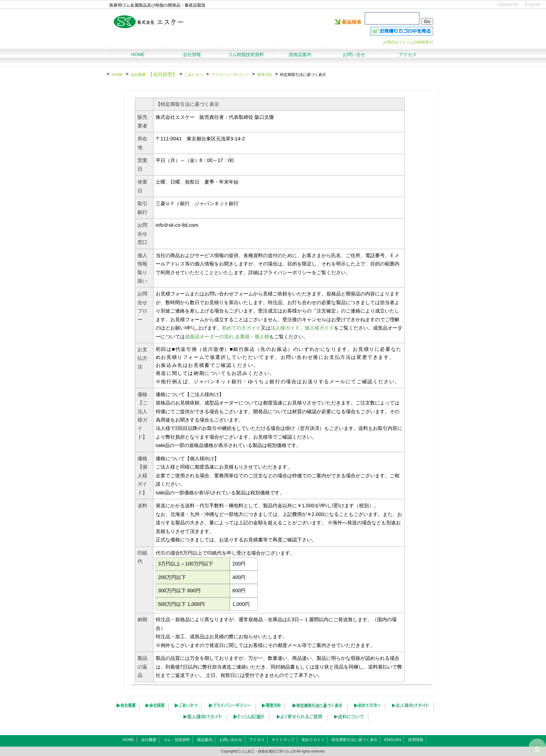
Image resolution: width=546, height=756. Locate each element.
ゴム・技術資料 (177, 740)
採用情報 (416, 740)
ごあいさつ (194, 75)
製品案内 (205, 740)
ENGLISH (393, 740)
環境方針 (265, 75)
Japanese (507, 4)
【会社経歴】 (163, 74)
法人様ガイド (285, 328)
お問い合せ (354, 55)
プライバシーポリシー (230, 75)
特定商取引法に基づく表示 (354, 740)
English (533, 4)
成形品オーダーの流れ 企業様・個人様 (227, 337)
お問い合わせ (231, 740)
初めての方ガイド (241, 328)
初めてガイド (313, 740)
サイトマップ (283, 740)
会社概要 (138, 75)
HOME (117, 75)
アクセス (257, 740)
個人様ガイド (319, 328)
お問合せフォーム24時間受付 (408, 42)
